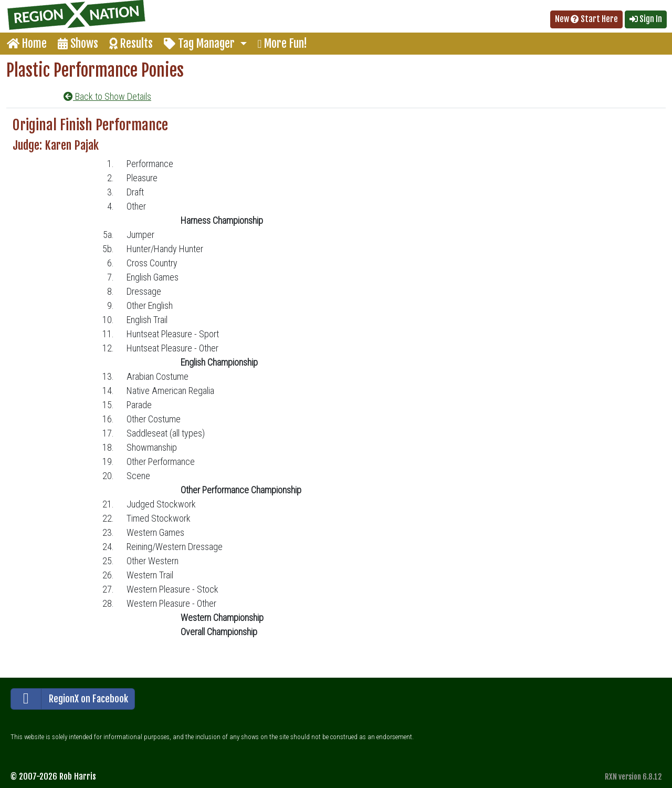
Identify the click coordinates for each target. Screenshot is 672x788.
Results (131, 43)
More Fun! (283, 43)
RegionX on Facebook (70, 699)
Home (27, 43)
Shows (78, 43)
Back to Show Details (107, 96)
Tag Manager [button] (201, 43)
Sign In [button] (646, 19)
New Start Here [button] (586, 19)
